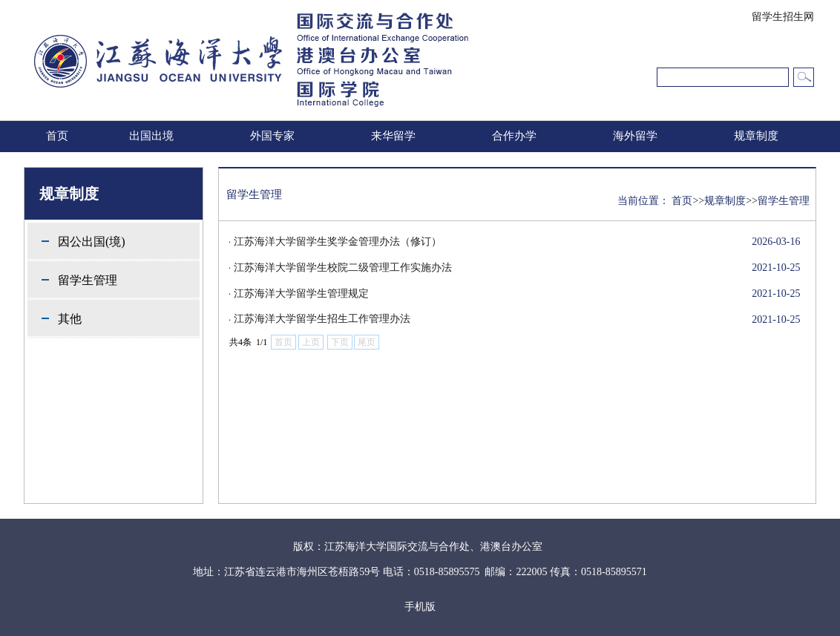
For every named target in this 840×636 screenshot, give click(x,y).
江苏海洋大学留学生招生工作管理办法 (322, 319)
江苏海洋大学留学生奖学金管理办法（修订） (338, 242)
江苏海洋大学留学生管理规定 (301, 294)
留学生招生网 (783, 17)
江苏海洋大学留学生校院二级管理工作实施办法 (343, 268)
